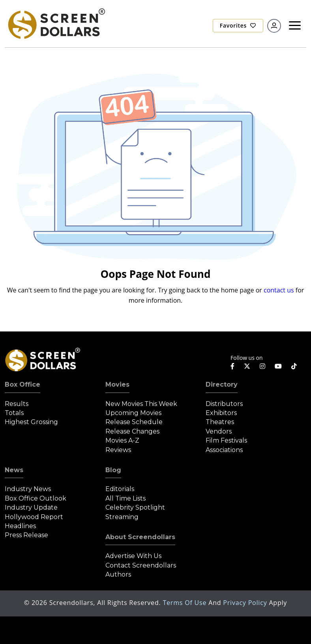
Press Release (26, 535)
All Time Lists (126, 498)
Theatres (220, 422)
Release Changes (132, 431)
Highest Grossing (31, 422)
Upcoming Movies (133, 413)
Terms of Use (185, 603)
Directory (222, 384)
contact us (279, 290)
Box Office (22, 384)
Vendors (219, 431)
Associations (224, 450)
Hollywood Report (34, 517)
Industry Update (31, 507)
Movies (117, 384)
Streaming (122, 517)
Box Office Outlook (36, 498)
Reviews (118, 450)
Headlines (20, 526)
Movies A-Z (122, 440)
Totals (14, 413)
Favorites (238, 25)
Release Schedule (134, 422)
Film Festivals (226, 440)
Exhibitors (221, 413)
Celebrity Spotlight (135, 507)
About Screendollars (140, 537)
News (14, 470)
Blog (113, 470)
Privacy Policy (246, 603)
